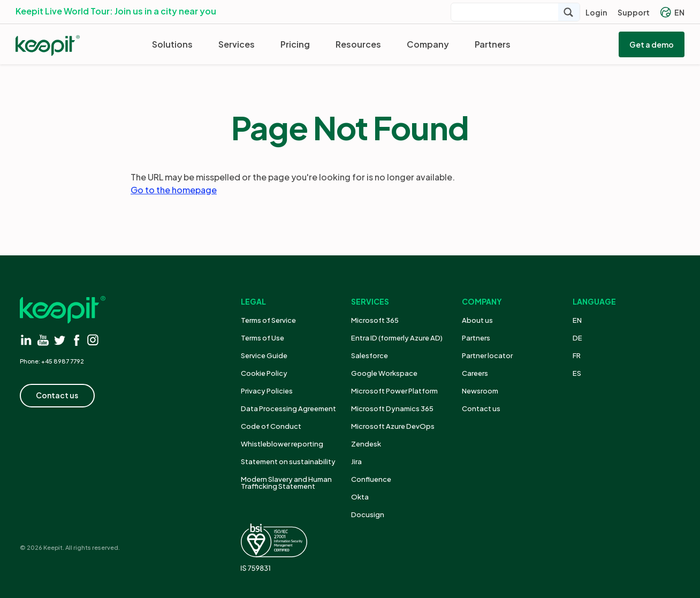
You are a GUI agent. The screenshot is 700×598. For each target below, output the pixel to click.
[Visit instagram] (93, 340)
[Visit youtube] (43, 340)
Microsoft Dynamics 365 (392, 408)
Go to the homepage (174, 190)
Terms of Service (268, 320)
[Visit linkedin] (26, 340)
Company (428, 44)
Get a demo (652, 44)
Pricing (295, 44)
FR (577, 355)
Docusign (368, 514)
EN (672, 12)
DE (577, 338)
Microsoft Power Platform (394, 391)
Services (237, 44)
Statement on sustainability (288, 461)
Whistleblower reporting (282, 444)
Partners (493, 44)
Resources (358, 44)
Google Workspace (384, 373)
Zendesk (366, 444)
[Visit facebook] (76, 340)
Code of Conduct (271, 426)
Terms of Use (262, 338)
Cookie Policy (264, 373)
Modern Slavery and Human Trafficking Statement (286, 483)
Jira (356, 461)
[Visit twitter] (60, 340)
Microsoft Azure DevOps (393, 426)
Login (596, 12)
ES (577, 373)
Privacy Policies (267, 391)
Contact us (481, 408)
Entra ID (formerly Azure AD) (397, 338)
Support (634, 12)
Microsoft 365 (375, 320)
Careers (475, 373)
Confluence (371, 479)
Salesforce (370, 355)
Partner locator (487, 355)
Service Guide (264, 355)
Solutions (172, 44)
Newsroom (480, 391)
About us (477, 320)
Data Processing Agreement (288, 408)
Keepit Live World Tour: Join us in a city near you (116, 11)
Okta (360, 497)
